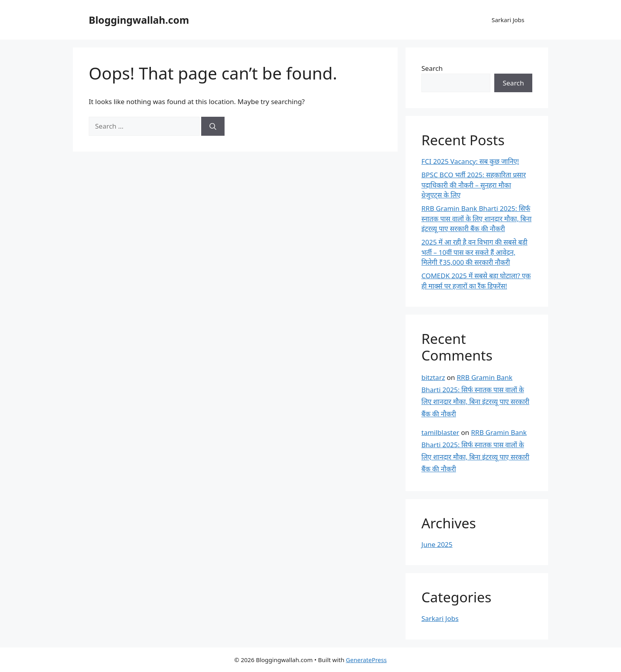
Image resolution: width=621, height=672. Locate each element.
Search (432, 68)
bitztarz (433, 377)
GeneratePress (366, 660)
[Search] (213, 126)
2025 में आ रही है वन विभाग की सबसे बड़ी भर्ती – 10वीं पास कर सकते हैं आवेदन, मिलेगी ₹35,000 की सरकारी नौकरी (474, 252)
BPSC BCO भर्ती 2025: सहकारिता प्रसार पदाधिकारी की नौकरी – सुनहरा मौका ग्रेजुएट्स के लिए (474, 185)
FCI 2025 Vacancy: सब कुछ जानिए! (470, 161)
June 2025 (437, 544)
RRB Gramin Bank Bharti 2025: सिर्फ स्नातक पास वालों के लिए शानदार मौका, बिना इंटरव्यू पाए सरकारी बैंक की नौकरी (476, 218)
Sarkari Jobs (508, 20)
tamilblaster (440, 432)
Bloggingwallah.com (139, 20)
